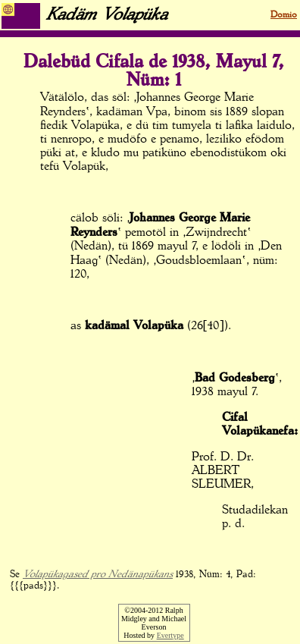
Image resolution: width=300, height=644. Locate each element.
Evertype (170, 635)
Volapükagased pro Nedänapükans (98, 575)
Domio (284, 15)
